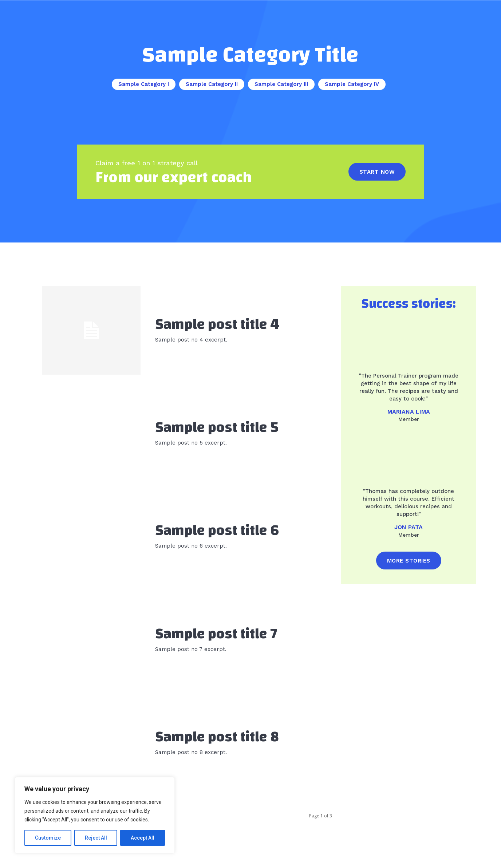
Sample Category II (212, 84)
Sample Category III (281, 84)
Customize (48, 838)
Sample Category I (144, 84)
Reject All (96, 838)
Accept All (143, 838)
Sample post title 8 (217, 737)
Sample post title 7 (216, 634)
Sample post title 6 (217, 530)
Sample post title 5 (217, 427)
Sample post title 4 (217, 324)
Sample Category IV (352, 84)
